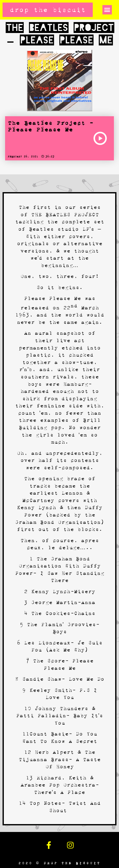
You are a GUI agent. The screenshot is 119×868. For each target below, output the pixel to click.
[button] (107, 10)
